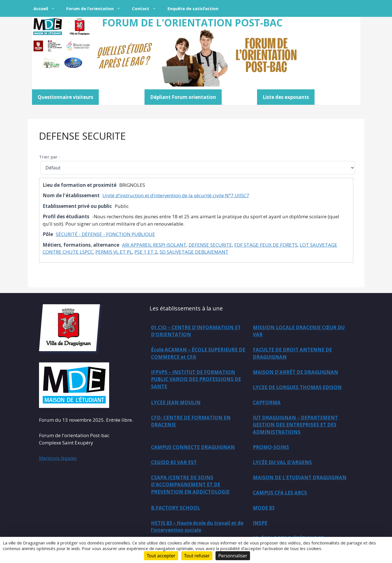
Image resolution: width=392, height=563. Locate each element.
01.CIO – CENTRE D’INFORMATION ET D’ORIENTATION (196, 331)
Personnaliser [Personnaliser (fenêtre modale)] (233, 556)
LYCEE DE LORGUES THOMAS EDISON (297, 387)
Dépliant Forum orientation (183, 97)
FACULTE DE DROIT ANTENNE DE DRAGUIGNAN (292, 353)
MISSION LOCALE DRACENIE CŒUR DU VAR (299, 331)
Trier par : (49, 157)
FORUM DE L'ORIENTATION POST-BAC (192, 23)
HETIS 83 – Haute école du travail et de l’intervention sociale (197, 527)
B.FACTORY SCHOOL (176, 508)
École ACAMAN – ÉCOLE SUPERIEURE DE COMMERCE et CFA (198, 353)
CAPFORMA (267, 402)
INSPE (260, 523)
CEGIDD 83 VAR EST (174, 462)
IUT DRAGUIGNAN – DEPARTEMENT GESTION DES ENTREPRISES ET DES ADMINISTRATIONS (295, 425)
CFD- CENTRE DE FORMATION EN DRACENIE (191, 421)
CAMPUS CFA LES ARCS (280, 493)
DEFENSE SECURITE (82, 136)
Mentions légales (58, 458)
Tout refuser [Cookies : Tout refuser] (197, 556)
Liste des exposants (286, 97)
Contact (147, 8)
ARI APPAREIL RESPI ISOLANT (154, 245)
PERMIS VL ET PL (114, 252)
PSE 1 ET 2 (146, 252)
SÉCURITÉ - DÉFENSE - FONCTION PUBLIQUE (106, 234)
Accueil (47, 8)
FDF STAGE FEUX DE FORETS (266, 245)
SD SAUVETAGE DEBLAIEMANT (194, 252)
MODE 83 (264, 508)
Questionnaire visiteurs (65, 97)
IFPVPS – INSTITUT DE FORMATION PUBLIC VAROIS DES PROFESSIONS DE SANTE (196, 379)
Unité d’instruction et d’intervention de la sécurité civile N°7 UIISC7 (176, 195)
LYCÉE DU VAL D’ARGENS (282, 462)
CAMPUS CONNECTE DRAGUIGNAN (193, 447)
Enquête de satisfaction (193, 8)
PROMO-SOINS (271, 447)
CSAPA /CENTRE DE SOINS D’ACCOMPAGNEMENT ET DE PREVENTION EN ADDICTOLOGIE (190, 485)
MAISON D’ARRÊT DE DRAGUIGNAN (295, 372)
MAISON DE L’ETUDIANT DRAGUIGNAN (300, 477)
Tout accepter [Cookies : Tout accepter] (161, 556)
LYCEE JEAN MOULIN (176, 402)
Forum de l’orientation (96, 8)
